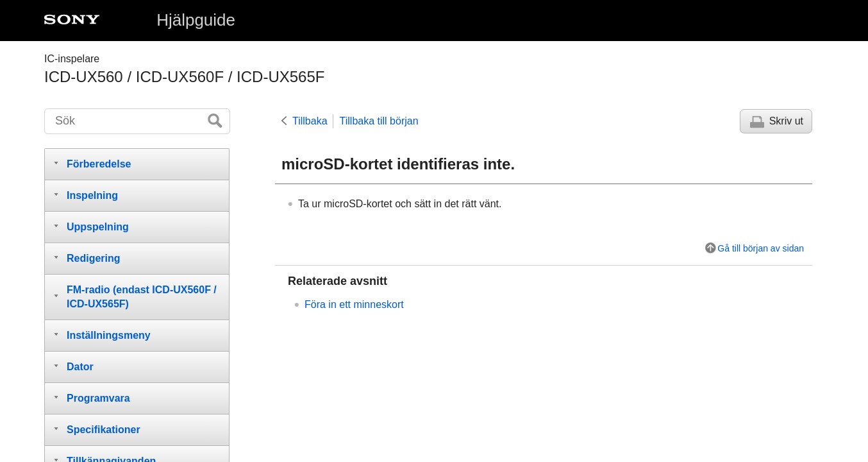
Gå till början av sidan (761, 248)
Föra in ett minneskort (354, 304)
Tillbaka (310, 121)
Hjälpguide (196, 20)
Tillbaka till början (379, 121)
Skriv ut (786, 121)
